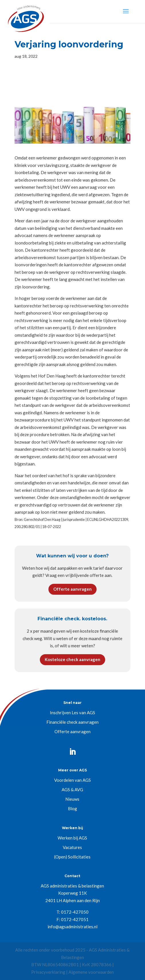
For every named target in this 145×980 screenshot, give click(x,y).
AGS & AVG (72, 790)
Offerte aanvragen (72, 589)
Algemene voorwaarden (91, 972)
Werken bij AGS (72, 838)
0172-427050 (75, 912)
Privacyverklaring (48, 972)
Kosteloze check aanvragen (72, 659)
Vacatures (72, 847)
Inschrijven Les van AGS (72, 713)
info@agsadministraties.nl (72, 927)
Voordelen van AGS (72, 780)
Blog (72, 808)
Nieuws (72, 799)
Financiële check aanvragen (72, 722)
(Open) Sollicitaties (72, 857)
